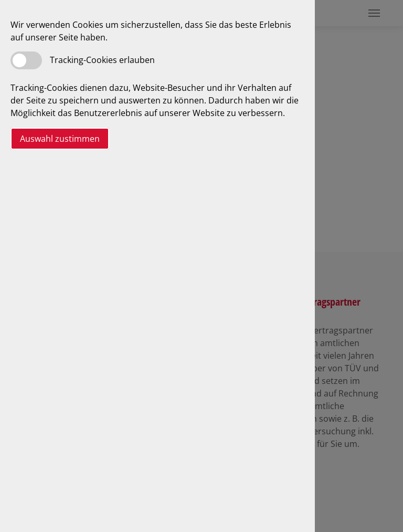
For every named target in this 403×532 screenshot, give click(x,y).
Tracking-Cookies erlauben (102, 60)
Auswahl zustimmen (60, 139)
